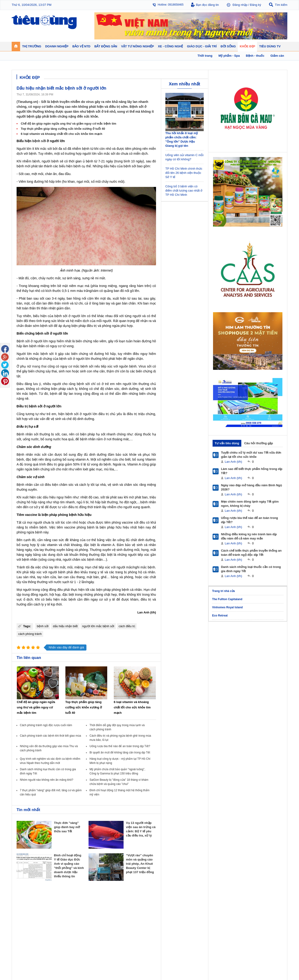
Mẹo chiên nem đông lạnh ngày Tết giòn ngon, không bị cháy (250, 504)
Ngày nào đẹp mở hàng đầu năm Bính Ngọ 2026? (251, 487)
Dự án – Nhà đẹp (128, 915)
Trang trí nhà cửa (223, 591)
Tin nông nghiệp (263, 906)
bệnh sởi (39, 141)
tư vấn (63, 507)
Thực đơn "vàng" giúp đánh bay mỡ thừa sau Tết (67, 827)
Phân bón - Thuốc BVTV (268, 911)
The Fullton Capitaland (227, 599)
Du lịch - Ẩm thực (196, 920)
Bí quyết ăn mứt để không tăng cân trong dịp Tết (120, 752)
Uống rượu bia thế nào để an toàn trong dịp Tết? (120, 746)
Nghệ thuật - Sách (28, 944)
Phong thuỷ (125, 920)
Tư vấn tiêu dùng (227, 443)
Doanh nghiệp (94, 900)
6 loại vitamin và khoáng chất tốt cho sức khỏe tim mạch (62, 134)
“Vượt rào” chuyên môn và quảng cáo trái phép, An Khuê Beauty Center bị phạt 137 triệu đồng (140, 864)
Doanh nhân (91, 906)
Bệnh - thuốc (227, 911)
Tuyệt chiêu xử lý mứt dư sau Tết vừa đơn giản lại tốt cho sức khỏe (251, 455)
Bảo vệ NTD (160, 900)
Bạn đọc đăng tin (207, 5)
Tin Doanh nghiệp (95, 920)
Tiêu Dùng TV (60, 900)
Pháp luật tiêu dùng (164, 906)
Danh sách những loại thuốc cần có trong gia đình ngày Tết (251, 569)
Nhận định (124, 911)
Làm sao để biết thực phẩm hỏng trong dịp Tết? (252, 471)
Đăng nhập (240, 5)
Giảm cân (225, 906)
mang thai (39, 366)
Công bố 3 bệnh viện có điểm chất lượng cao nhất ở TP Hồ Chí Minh (184, 191)
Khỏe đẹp (226, 900)
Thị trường (24, 900)
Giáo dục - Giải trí (29, 933)
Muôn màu (192, 915)
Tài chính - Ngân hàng (30, 911)
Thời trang (225, 920)
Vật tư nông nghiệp (266, 900)
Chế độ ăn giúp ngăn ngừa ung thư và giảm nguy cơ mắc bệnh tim (69, 124)
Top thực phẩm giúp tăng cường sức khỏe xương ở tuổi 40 (63, 129)
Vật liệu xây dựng (128, 925)
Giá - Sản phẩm (26, 915)
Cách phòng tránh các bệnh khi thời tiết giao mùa (50, 736)
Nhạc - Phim (24, 953)
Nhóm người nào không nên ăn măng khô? (47, 780)
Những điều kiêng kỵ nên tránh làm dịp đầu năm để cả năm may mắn (249, 536)
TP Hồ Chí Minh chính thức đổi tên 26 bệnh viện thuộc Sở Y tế (184, 173)
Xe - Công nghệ (61, 933)
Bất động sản (127, 900)
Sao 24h (22, 948)
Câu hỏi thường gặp (258, 443)
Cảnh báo (157, 920)
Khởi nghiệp (91, 911)
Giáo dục (22, 939)
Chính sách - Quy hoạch (133, 906)
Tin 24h (190, 906)
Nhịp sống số (58, 944)
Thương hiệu (92, 915)
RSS (284, 965)
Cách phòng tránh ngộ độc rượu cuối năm (46, 725)
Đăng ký (256, 5)
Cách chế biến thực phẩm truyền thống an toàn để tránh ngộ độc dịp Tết (251, 553)
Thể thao (191, 925)
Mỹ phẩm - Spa (228, 915)
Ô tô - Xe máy (59, 939)
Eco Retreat (220, 616)
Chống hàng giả (161, 915)
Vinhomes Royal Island (227, 607)
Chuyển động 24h (27, 906)
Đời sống (192, 900)
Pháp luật (191, 911)
